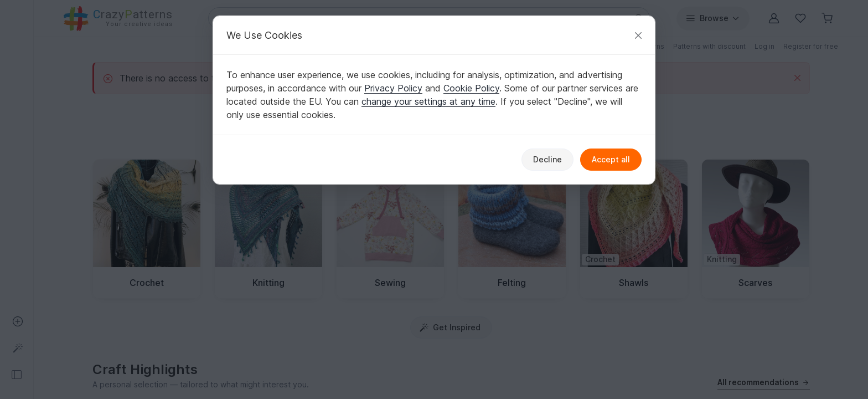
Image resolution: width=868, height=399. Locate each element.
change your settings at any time (428, 101)
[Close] (638, 35)
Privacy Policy (393, 88)
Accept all (611, 159)
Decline (547, 159)
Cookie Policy (471, 88)
